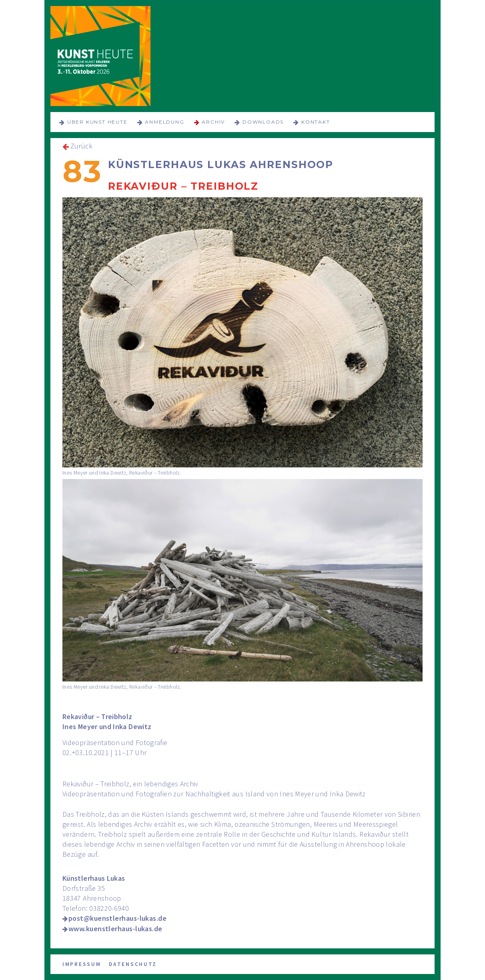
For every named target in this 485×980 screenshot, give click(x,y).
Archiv (213, 122)
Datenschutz (133, 964)
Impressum (82, 964)
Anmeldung (164, 122)
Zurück (81, 146)
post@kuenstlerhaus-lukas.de (117, 918)
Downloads (263, 122)
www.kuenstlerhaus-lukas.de (115, 929)
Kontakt (316, 122)
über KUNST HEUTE (97, 122)
